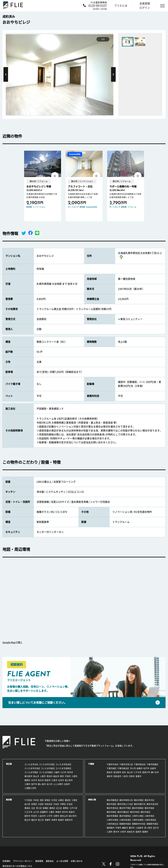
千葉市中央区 (113, 764)
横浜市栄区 (135, 812)
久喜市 (54, 780)
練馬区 (52, 808)
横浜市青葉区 (113, 816)
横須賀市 (111, 828)
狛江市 (41, 820)
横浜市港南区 (138, 808)
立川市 (36, 812)
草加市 (50, 776)
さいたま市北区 (31, 764)
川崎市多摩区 (138, 820)
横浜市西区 (139, 800)
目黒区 (34, 804)
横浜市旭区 (149, 808)
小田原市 (139, 828)
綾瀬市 (145, 832)
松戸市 (146, 768)
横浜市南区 (112, 804)
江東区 (74, 800)
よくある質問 (62, 861)
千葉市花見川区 (126, 764)
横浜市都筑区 (125, 816)
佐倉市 (153, 768)
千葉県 (91, 764)
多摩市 (54, 820)
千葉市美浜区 (123, 768)
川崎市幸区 (149, 816)
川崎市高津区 (125, 820)
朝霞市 (27, 780)
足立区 (59, 808)
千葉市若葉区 (152, 764)
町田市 (34, 816)
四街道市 (117, 776)
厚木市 (116, 832)
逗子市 (156, 828)
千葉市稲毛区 (140, 764)
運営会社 (50, 861)
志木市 (34, 780)
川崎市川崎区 (138, 816)
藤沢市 (132, 828)
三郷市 (27, 784)
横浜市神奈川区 (126, 800)
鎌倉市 (125, 828)
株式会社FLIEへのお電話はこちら (17, 866)
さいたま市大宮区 (47, 764)
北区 (33, 808)
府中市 (65, 812)
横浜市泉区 (146, 812)
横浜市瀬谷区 (123, 812)
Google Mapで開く (12, 642)
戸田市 (68, 776)
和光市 (41, 780)
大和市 (123, 832)
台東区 (61, 800)
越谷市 (56, 776)
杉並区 (70, 804)
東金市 (110, 772)
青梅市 (58, 812)
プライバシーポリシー (23, 861)
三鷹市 (52, 812)
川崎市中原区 (113, 820)
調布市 (27, 816)
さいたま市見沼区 (63, 764)
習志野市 (117, 772)
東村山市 (64, 816)
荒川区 (39, 808)
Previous (6, 74)
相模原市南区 (152, 824)
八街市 (125, 776)
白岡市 (67, 784)
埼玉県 (9, 764)
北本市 (61, 780)
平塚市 (118, 828)
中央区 (36, 800)
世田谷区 (49, 804)
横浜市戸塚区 (125, 808)
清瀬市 (48, 820)
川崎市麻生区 (113, 824)
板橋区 (46, 808)
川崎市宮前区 (150, 820)
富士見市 (69, 780)
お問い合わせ (77, 861)
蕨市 (62, 776)
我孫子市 (146, 772)
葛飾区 (66, 808)
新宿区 (48, 800)
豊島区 (27, 808)
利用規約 (6, 861)
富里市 (138, 776)
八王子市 (28, 812)
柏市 (124, 772)
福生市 (34, 820)
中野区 (63, 804)
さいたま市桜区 (48, 768)
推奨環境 (39, 861)
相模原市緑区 (125, 824)
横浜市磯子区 (140, 804)
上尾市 (43, 776)
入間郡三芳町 (30, 788)
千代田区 (28, 800)
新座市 (48, 780)
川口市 (63, 772)
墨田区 (68, 800)
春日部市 (28, 776)
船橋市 (140, 768)
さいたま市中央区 (32, 768)
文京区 (54, 800)
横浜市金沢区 (152, 804)
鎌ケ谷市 (155, 772)
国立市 (27, 820)
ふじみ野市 (58, 784)
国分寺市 (73, 816)
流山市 (130, 772)
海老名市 (131, 832)
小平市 (50, 816)
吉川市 (50, 784)
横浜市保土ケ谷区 (125, 804)
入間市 (74, 776)
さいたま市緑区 (46, 772)
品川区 (27, 804)
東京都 (9, 800)
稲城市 (61, 820)
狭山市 (36, 776)
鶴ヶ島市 (42, 784)
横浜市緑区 (112, 812)
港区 (42, 800)
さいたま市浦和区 (63, 768)
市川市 (133, 768)
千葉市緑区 (112, 768)
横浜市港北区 (113, 808)
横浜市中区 (149, 800)
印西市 (132, 776)
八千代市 (137, 772)
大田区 (41, 804)
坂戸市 (34, 784)
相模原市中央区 (139, 824)
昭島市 (72, 812)
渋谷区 (56, 804)
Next (113, 74)
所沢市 (70, 772)
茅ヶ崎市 (148, 828)
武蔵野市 (44, 812)
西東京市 (69, 820)
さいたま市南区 (31, 772)
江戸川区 (73, 808)
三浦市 (110, 832)
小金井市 (42, 816)
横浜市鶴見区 (113, 800)
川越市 (57, 772)
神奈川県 (92, 800)
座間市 (138, 832)
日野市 (56, 816)
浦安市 (110, 776)
